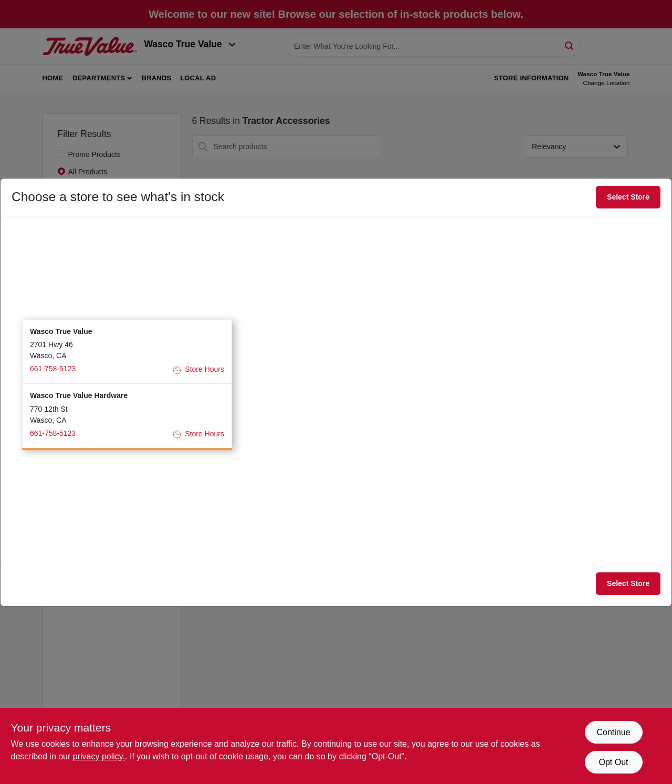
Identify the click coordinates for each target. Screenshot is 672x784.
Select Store (628, 197)
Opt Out (613, 762)
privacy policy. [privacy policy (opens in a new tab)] (99, 756)
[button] (127, 352)
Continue (613, 732)
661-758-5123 (53, 369)
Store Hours (198, 370)
